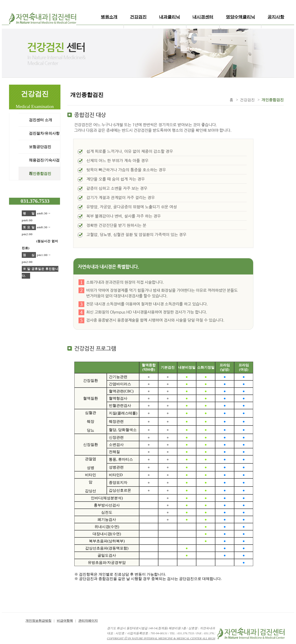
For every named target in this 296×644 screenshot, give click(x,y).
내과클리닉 (170, 17)
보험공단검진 (40, 147)
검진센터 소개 (41, 120)
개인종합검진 (40, 174)
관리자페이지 (88, 621)
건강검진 (138, 17)
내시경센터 (203, 17)
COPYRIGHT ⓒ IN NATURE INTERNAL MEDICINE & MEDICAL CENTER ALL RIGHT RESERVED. (170, 638)
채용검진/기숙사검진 (44, 162)
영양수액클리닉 (240, 17)
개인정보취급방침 (38, 621)
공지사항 (276, 17)
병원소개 (109, 17)
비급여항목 (65, 621)
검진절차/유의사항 (44, 133)
